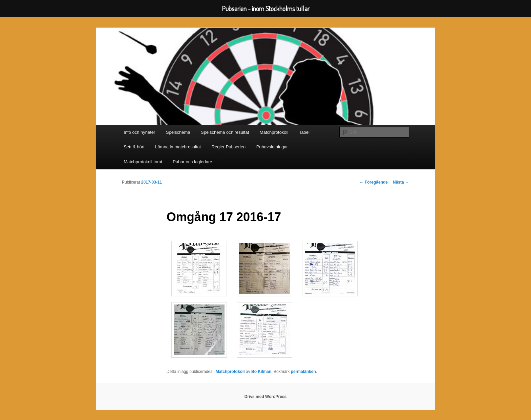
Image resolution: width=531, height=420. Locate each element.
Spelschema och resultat (225, 132)
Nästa (401, 182)
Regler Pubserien (229, 147)
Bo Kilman (261, 372)
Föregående (374, 182)
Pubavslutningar (272, 147)
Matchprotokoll (274, 132)
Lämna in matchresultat (178, 147)
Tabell (305, 132)
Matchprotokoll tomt (143, 162)
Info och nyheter (139, 132)
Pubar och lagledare (192, 162)
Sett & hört (134, 147)
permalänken (303, 372)
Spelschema (178, 132)
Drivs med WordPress (266, 397)
